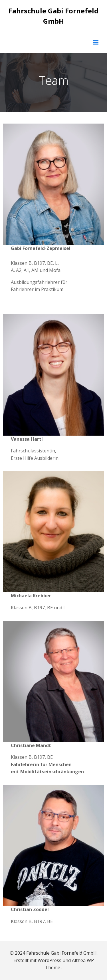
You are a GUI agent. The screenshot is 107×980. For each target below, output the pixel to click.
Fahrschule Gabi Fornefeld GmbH (53, 16)
